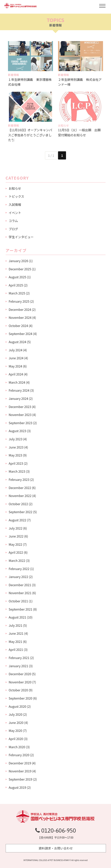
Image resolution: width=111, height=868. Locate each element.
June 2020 (16, 723)
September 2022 (21, 512)
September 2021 (21, 609)
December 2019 (20, 763)
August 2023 (18, 431)
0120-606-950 (56, 830)
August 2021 (18, 617)
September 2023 (21, 423)
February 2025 (19, 301)
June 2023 (16, 447)
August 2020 (18, 706)
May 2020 (15, 731)
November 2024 (20, 317)
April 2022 (16, 552)
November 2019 (20, 771)
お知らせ (15, 188)
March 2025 (17, 293)
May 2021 (15, 642)
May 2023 (15, 455)
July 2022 (16, 528)
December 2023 (20, 407)
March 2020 (17, 747)
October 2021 (18, 601)
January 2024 (18, 398)
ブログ (13, 229)
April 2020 (16, 739)
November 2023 (20, 415)
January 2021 (18, 666)
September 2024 (21, 334)
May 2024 (15, 366)
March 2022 (17, 560)
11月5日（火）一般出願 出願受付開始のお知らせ (79, 132)
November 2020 (20, 682)
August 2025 (18, 277)
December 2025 (20, 269)
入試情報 (15, 204)
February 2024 (19, 390)
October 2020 (18, 690)
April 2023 (16, 463)
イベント (15, 213)
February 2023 (19, 479)
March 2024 (17, 382)
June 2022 (16, 536)
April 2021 (16, 649)
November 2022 (20, 496)
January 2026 (18, 261)
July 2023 (16, 439)
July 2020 (16, 714)
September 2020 (21, 698)
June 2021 (16, 633)
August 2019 (18, 787)
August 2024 (18, 342)
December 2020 (20, 674)
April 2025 (16, 285)
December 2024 (20, 309)
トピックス (17, 196)
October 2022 (18, 504)
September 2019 (21, 779)
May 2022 (15, 544)
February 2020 (19, 755)
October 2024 (18, 326)
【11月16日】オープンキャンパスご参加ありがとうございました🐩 (30, 135)
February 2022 (19, 569)
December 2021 (20, 585)
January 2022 (18, 577)
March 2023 (17, 471)
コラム (13, 221)
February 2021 (19, 658)
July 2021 (16, 625)
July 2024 (16, 350)
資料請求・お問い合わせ (56, 848)
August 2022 (18, 520)
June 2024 (16, 358)
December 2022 (20, 488)
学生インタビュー (21, 237)
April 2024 (16, 374)
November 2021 (20, 593)
